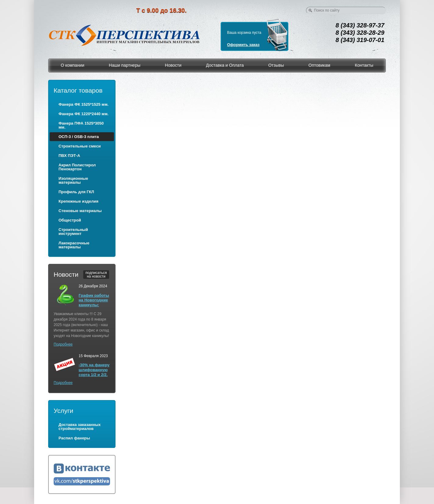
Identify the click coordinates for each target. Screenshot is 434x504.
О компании (72, 65)
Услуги (64, 411)
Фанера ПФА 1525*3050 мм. (81, 125)
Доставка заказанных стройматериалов (80, 427)
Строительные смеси (80, 146)
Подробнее (63, 344)
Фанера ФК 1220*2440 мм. (84, 114)
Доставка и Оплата (225, 65)
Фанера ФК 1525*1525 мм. (84, 104)
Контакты (364, 65)
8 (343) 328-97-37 (360, 25)
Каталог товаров (78, 90)
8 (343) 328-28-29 (360, 33)
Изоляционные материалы (73, 180)
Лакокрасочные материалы (74, 245)
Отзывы (276, 65)
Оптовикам (319, 65)
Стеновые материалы (80, 211)
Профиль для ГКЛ (76, 192)
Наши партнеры (125, 65)
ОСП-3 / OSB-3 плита (79, 137)
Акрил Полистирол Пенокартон (77, 167)
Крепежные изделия (78, 201)
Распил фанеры (74, 438)
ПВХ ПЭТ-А (69, 156)
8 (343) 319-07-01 (360, 40)
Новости (173, 65)
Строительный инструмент (73, 232)
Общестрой (70, 220)
